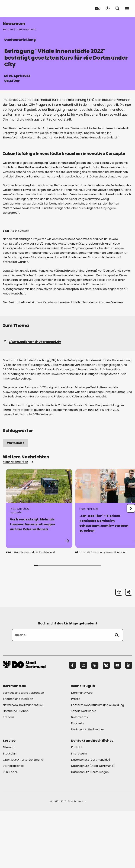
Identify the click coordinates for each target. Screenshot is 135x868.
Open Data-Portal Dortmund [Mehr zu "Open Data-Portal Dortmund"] (23, 817)
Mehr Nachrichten (18, 519)
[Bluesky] (106, 723)
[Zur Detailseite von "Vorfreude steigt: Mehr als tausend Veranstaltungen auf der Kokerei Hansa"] (39, 566)
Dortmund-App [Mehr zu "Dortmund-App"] (82, 750)
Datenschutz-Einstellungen (90, 829)
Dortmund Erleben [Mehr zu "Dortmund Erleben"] (16, 768)
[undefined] (131, 565)
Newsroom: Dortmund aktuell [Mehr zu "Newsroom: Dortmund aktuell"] (23, 762)
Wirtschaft (15, 500)
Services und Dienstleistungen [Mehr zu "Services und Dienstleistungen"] (23, 750)
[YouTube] (117, 723)
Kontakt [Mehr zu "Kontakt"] (77, 805)
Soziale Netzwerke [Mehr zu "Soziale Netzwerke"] (84, 768)
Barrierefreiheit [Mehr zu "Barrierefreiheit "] (13, 823)
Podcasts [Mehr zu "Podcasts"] (77, 780)
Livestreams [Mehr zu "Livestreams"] (79, 774)
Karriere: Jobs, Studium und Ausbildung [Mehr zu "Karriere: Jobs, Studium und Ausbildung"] (97, 762)
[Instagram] (84, 723)
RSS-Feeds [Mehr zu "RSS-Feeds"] (10, 829)
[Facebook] (72, 723)
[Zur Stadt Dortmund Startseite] (25, 8)
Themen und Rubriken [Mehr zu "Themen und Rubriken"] (18, 756)
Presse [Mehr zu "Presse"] (76, 756)
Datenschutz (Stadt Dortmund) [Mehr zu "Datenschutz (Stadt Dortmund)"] (93, 823)
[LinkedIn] (129, 723)
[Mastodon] (95, 723)
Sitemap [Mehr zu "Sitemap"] (9, 805)
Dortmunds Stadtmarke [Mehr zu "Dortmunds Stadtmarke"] (88, 787)
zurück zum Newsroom (20, 29)
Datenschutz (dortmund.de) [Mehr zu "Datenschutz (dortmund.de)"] (91, 817)
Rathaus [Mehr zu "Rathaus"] (8, 774)
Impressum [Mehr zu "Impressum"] (79, 811)
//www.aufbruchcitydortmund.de (32, 399)
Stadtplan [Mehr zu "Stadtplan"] (10, 811)
